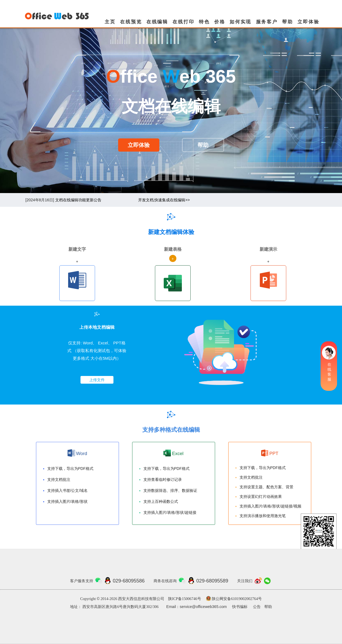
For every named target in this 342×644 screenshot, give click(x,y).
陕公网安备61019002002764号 (237, 599)
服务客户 (267, 22)
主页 (110, 22)
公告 (257, 607)
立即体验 (308, 22)
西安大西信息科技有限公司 (141, 599)
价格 (220, 22)
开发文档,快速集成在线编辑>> (164, 200)
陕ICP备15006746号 (185, 599)
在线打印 (183, 22)
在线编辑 (157, 22)
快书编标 (240, 607)
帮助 (288, 22)
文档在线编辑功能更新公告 (78, 200)
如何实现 (240, 22)
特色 (204, 22)
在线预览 (131, 22)
